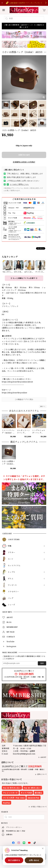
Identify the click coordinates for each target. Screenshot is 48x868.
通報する (43, 406)
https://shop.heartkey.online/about (17, 382)
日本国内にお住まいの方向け (24, 162)
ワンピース (12, 585)
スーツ (10, 559)
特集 (10, 546)
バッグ (11, 598)
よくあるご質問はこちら (18, 184)
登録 (42, 663)
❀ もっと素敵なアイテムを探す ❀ (24, 278)
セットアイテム (14, 566)
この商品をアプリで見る (24, 399)
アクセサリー (13, 592)
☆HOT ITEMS (14, 539)
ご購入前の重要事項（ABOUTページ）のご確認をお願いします (24, 26)
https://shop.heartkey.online (15, 393)
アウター (11, 553)
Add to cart (24, 155)
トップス (11, 572)
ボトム (11, 579)
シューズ (11, 605)
